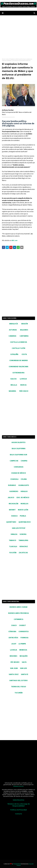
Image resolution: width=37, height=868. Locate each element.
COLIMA (24, 479)
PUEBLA (23, 516)
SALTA (24, 662)
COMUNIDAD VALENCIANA (18, 367)
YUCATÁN (13, 553)
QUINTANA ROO (25, 522)
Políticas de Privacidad (18, 810)
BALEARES (24, 330)
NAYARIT (12, 510)
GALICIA (13, 379)
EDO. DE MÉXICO (23, 497)
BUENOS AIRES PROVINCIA (18, 613)
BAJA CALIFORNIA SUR (18, 455)
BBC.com (15, 240)
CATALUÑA (14, 354)
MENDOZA (23, 650)
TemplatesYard (17, 864)
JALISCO (11, 497)
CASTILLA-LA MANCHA (18, 342)
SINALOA (14, 534)
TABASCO (13, 540)
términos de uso (18, 786)
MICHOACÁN (14, 504)
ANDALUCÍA (14, 324)
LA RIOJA (23, 379)
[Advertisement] (18, 37)
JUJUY (14, 644)
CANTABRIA (24, 336)
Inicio (3, 59)
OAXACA (14, 516)
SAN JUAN (14, 668)
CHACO (14, 625)
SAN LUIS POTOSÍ (19, 528)
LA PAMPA (22, 644)
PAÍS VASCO (24, 391)
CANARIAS (12, 336)
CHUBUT (22, 625)
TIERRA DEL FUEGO (19, 687)
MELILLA (14, 385)
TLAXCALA (13, 546)
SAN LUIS (23, 668)
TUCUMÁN (19, 693)
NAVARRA (12, 391)
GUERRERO (14, 491)
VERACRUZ (24, 546)
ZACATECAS (23, 553)
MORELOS (24, 504)
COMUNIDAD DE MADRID (19, 360)
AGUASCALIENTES (18, 442)
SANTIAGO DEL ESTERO (18, 680)
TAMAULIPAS (23, 540)
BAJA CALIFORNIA (19, 448)
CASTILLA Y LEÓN (18, 348)
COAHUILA (14, 479)
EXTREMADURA (18, 373)
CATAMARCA (18, 619)
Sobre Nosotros (19, 800)
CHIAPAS (24, 461)
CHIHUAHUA (19, 467)
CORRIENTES (24, 631)
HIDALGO (24, 491)
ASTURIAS (13, 330)
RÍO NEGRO (15, 662)
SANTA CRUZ (14, 674)
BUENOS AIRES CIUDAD (18, 607)
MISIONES (13, 656)
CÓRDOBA (12, 631)
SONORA (23, 534)
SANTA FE (25, 674)
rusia (7, 59)
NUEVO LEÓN (23, 510)
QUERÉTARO (11, 522)
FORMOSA (24, 638)
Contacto (19, 814)
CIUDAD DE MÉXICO (19, 473)
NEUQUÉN (24, 656)
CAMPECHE (14, 461)
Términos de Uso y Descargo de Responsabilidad (18, 805)
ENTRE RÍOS (13, 638)
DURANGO (12, 485)
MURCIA (23, 385)
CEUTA (24, 354)
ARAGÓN (25, 324)
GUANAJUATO (24, 485)
